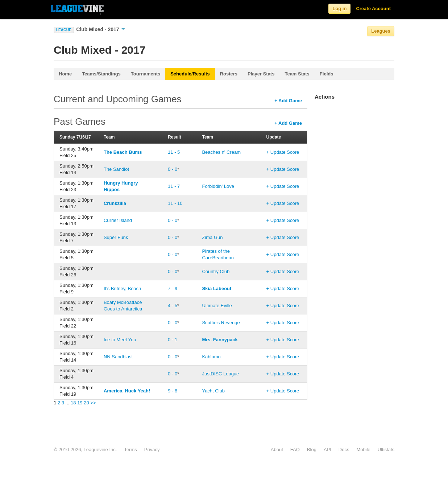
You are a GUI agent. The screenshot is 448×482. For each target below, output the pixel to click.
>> (93, 403)
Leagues (381, 31)
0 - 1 (173, 340)
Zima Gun (212, 237)
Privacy (152, 450)
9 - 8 (173, 391)
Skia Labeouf (217, 289)
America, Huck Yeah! (127, 391)
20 (86, 403)
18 (73, 403)
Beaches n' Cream (221, 152)
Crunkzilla (115, 203)
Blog (312, 450)
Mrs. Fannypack (220, 340)
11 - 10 (175, 203)
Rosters (229, 74)
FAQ (295, 450)
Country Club (216, 271)
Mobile (363, 450)
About (277, 450)
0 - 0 (173, 169)
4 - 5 (173, 306)
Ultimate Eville (217, 306)
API (327, 450)
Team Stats (297, 74)
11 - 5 (174, 152)
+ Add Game (288, 101)
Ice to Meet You (120, 340)
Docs (344, 450)
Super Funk (116, 237)
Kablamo (211, 357)
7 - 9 (173, 289)
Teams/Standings (101, 74)
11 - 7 (174, 186)
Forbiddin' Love (218, 186)
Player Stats (261, 74)
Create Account (373, 9)
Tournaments (146, 74)
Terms (130, 450)
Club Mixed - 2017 (101, 29)
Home (65, 74)
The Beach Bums (123, 152)
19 (80, 403)
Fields (327, 74)
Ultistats (386, 450)
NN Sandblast (118, 357)
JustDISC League (220, 374)
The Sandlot (116, 169)
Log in (339, 9)
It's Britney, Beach (122, 289)
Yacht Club (213, 391)
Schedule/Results (190, 74)
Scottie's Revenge (221, 323)
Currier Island (118, 220)
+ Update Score (283, 152)
